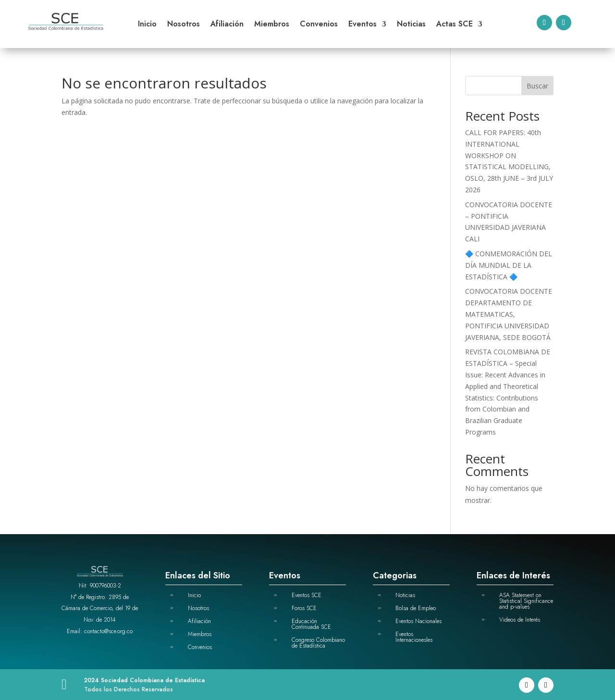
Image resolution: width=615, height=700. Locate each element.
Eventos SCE (307, 595)
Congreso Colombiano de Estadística (318, 643)
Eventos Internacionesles (414, 637)
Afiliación (227, 25)
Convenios (319, 25)
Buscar (537, 86)
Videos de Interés (520, 620)
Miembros (272, 25)
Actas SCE (455, 25)
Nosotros (184, 25)
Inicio (147, 25)
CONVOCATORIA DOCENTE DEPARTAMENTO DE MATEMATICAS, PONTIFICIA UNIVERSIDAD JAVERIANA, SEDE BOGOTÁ (509, 314)
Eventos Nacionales (418, 621)
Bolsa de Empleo (416, 608)
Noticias (411, 25)
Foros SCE (304, 608)
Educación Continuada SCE (311, 624)
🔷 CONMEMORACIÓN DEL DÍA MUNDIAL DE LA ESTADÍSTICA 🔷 (509, 265)
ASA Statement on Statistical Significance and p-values (526, 601)
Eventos (363, 25)
